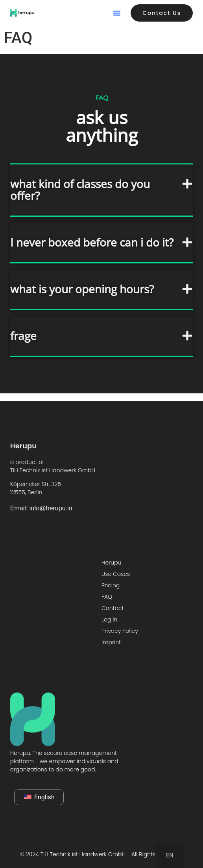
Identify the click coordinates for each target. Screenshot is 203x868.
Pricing (111, 585)
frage (23, 336)
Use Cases (116, 574)
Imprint (111, 642)
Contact (113, 608)
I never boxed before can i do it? (92, 242)
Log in (109, 619)
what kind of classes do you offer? (80, 190)
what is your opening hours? (82, 289)
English (40, 797)
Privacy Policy (120, 631)
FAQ (107, 597)
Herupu (111, 563)
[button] (117, 13)
